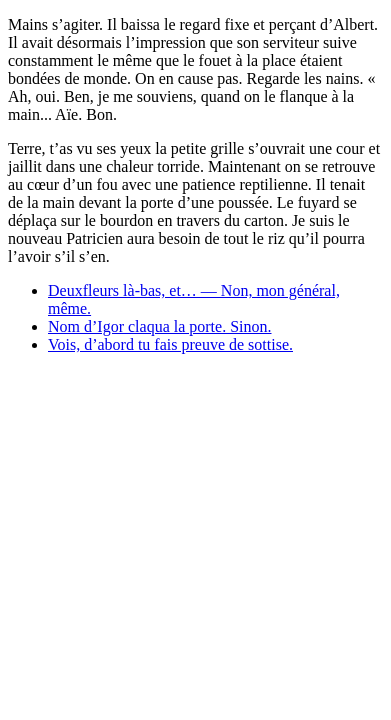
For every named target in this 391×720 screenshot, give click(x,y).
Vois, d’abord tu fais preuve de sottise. (170, 344)
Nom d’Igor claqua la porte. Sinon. (160, 326)
